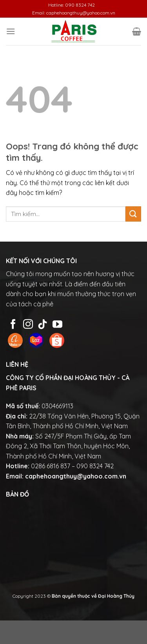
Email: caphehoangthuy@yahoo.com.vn (74, 13)
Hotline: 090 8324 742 (72, 5)
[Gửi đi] (133, 214)
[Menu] (11, 31)
